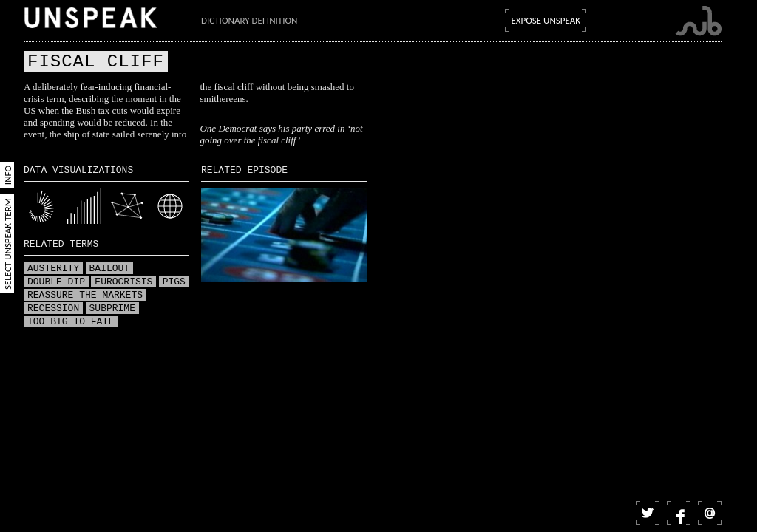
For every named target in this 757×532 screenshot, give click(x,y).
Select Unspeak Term (8, 244)
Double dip (56, 282)
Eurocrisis (123, 282)
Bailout (110, 269)
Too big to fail (71, 322)
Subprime (112, 309)
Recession (53, 309)
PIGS (174, 282)
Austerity (53, 269)
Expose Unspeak (546, 20)
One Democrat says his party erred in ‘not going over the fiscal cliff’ (281, 134)
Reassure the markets (85, 296)
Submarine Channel (698, 21)
